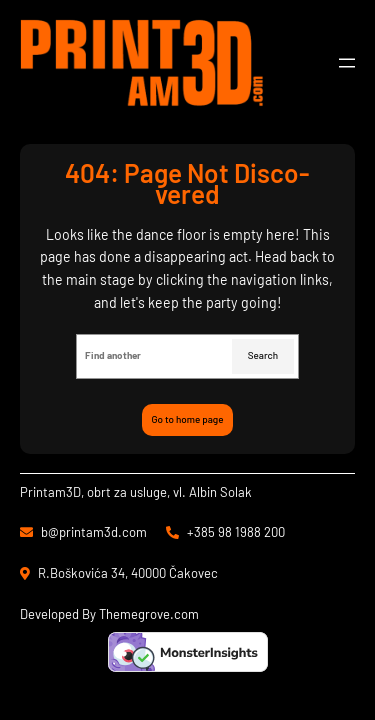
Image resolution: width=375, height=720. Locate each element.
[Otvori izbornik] (347, 63)
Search (263, 355)
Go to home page (187, 419)
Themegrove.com (149, 614)
